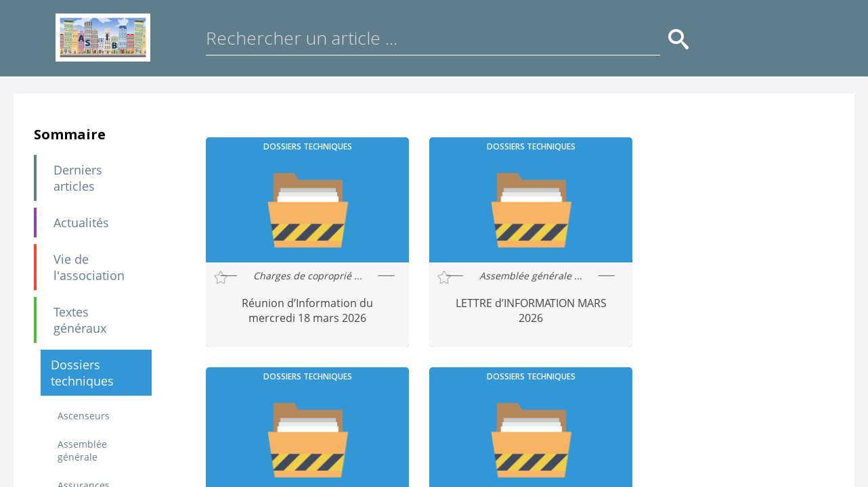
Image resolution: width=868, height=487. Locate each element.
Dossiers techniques (82, 373)
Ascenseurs (84, 416)
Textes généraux (80, 320)
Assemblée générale (82, 450)
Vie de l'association (89, 267)
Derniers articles (78, 178)
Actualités (81, 223)
